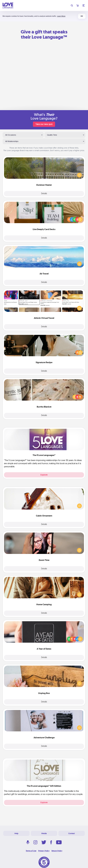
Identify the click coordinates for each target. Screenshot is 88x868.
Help (16, 833)
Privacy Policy (44, 851)
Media (44, 833)
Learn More (61, 16)
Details (44, 194)
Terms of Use (31, 851)
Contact (72, 833)
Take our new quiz (44, 124)
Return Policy (57, 851)
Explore (44, 475)
